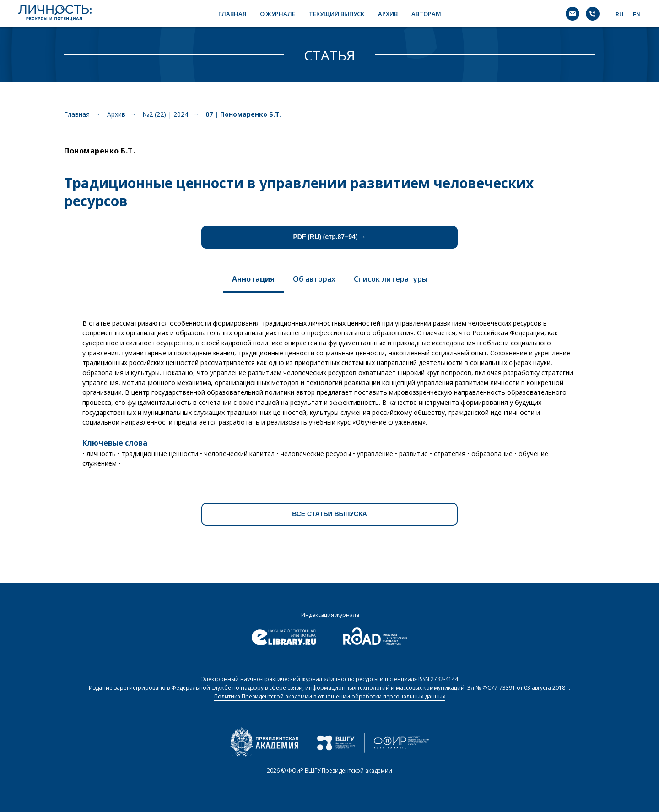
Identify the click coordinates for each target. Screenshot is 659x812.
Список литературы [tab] (391, 279)
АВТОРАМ (426, 14)
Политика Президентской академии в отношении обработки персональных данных (330, 696)
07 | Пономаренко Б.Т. (243, 114)
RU (620, 14)
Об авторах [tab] (314, 279)
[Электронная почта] (573, 14)
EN (637, 14)
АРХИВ (388, 14)
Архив (116, 114)
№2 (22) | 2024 (165, 114)
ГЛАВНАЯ (232, 14)
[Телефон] (593, 14)
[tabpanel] (329, 390)
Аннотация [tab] (253, 279)
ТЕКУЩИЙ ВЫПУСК (337, 14)
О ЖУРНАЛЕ (278, 14)
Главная (77, 114)
